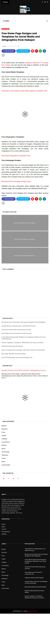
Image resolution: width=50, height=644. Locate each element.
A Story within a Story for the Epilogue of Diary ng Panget (36, 582)
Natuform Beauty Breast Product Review (35, 591)
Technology (5, 452)
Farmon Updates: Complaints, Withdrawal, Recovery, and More (23, 343)
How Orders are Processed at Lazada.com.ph (17, 333)
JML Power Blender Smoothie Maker (14, 354)
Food (3, 432)
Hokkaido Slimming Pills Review (12, 346)
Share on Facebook (9, 51)
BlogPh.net (32, 611)
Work (3, 462)
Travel (4, 458)
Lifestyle (4, 439)
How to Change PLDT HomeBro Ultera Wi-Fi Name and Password (23, 350)
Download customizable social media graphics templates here (24, 91)
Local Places (6, 442)
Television (5, 455)
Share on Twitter (23, 51)
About (3, 527)
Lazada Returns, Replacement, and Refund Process (19, 326)
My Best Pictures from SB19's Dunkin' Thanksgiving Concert (24, 370)
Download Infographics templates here (16, 156)
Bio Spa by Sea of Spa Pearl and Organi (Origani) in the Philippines (24, 322)
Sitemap (4, 534)
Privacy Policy (6, 532)
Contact (4, 529)
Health (4, 435)
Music (4, 449)
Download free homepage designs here (16, 181)
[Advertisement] (25, 629)
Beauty (4, 426)
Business (5, 429)
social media (5, 29)
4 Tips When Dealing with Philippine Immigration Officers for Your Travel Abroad (24, 338)
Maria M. (5, 46)
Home (3, 524)
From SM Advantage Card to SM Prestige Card (17, 357)
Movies (4, 445)
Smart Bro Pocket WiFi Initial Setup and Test (16, 330)
